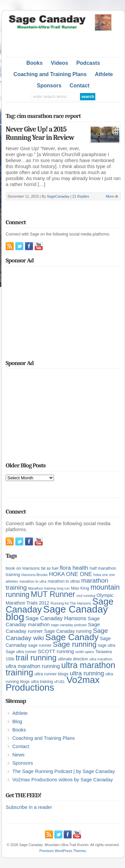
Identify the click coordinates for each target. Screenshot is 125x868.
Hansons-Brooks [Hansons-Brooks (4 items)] (34, 575)
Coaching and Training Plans (50, 74)
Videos (59, 63)
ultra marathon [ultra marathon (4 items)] (101, 659)
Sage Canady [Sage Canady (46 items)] (72, 637)
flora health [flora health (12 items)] (74, 568)
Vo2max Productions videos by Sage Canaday (62, 780)
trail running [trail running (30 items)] (36, 658)
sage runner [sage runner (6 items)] (40, 645)
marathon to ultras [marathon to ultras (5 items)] (64, 581)
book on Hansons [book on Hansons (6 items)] (23, 568)
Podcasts (88, 63)
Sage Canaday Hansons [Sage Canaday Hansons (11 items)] (56, 618)
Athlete (104, 74)
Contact (80, 86)
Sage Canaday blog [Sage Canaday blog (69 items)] (57, 613)
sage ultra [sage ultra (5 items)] (107, 645)
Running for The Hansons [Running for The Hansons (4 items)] (71, 603)
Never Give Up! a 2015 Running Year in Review (40, 134)
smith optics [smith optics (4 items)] (85, 652)
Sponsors (49, 86)
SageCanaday (58, 196)
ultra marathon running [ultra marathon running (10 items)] (33, 666)
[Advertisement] (65, 42)
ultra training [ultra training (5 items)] (42, 682)
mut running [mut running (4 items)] (86, 596)
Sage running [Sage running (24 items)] (74, 644)
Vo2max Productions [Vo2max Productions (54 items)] (53, 684)
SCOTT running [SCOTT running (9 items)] (56, 651)
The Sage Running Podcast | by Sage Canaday (64, 771)
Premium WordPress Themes (62, 851)
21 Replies (81, 196)
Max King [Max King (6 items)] (80, 588)
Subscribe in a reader (29, 807)
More (110, 196)
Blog (17, 722)
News (18, 755)
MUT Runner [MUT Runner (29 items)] (53, 594)
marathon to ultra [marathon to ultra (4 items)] (33, 581)
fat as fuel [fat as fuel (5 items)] (50, 568)
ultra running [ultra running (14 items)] (87, 673)
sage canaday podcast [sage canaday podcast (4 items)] (69, 625)
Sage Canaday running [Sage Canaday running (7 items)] (68, 631)
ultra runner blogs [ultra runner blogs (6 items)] (51, 674)
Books (34, 63)
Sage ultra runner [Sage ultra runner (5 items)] (21, 652)
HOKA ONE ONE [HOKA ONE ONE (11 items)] (70, 574)
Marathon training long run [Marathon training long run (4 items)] (49, 588)
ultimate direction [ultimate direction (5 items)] (73, 659)
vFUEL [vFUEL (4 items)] (60, 682)
